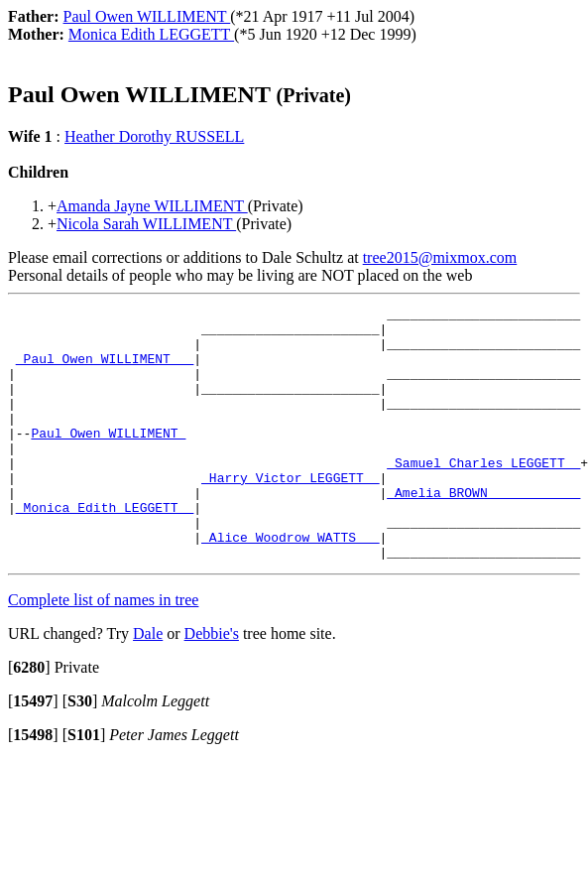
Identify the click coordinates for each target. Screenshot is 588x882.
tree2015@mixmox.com (440, 257)
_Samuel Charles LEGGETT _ (483, 495)
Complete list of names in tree (103, 650)
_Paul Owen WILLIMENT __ (105, 370)
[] (29, 718)
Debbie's (212, 684)
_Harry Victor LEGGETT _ (290, 513)
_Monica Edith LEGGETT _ (105, 549)
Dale (148, 684)
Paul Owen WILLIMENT (108, 459)
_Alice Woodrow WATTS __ (290, 584)
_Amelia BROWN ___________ (483, 531)
